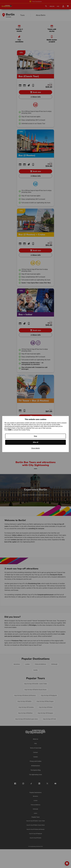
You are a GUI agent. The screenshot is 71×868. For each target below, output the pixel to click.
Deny (35, 436)
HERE (10, 430)
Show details (36, 448)
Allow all (36, 442)
